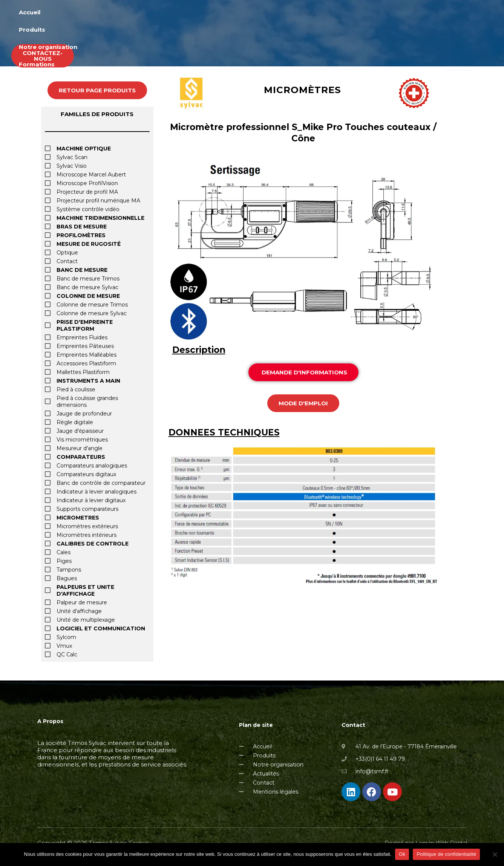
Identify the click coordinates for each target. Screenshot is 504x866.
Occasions (469, 13)
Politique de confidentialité (446, 854)
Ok (402, 854)
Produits (255, 13)
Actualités (423, 13)
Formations (375, 13)
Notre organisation (313, 13)
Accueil (216, 13)
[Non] (495, 854)
